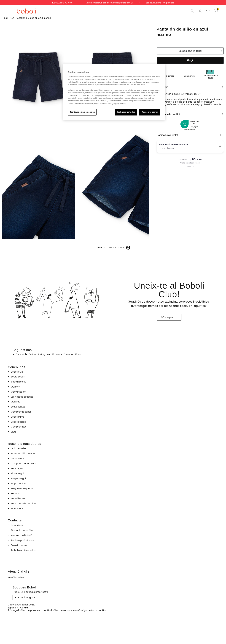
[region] (114, 92)
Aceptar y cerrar (150, 112)
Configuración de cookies (82, 112)
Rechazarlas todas (126, 112)
